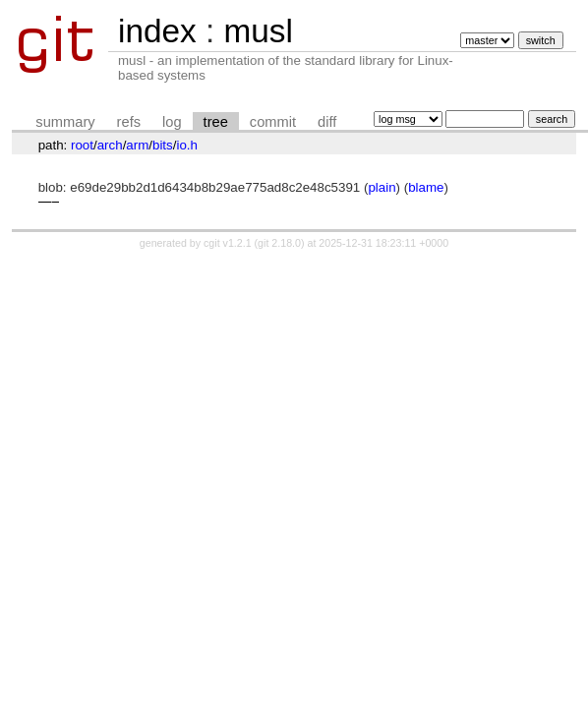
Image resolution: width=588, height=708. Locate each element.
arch (110, 145)
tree (216, 122)
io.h (187, 145)
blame (426, 187)
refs (129, 122)
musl (258, 31)
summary (65, 122)
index (157, 31)
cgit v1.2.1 (228, 243)
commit (273, 122)
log (172, 122)
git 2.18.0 (279, 243)
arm (137, 145)
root (82, 145)
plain (382, 187)
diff (327, 122)
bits (163, 145)
